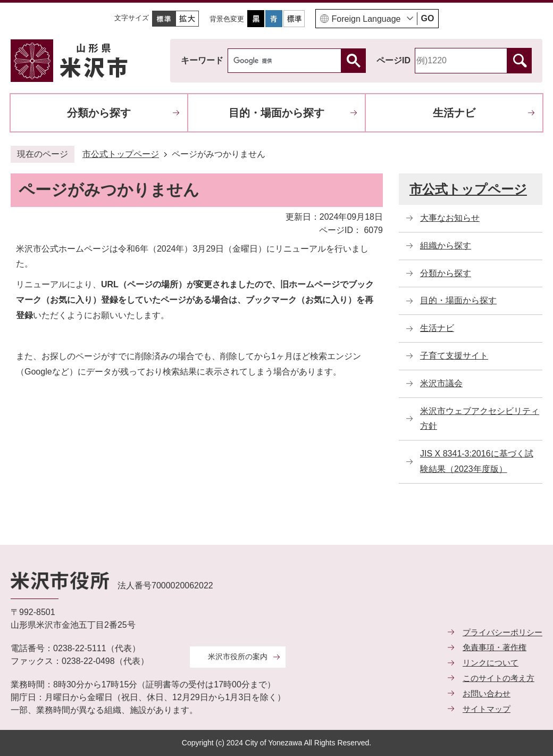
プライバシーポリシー (502, 632)
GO (428, 18)
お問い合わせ (487, 693)
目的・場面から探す (276, 113)
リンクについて (491, 663)
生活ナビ (454, 113)
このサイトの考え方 (498, 678)
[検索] (287, 61)
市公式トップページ (121, 154)
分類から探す (99, 113)
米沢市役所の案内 (238, 657)
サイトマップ (487, 709)
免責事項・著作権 (495, 647)
